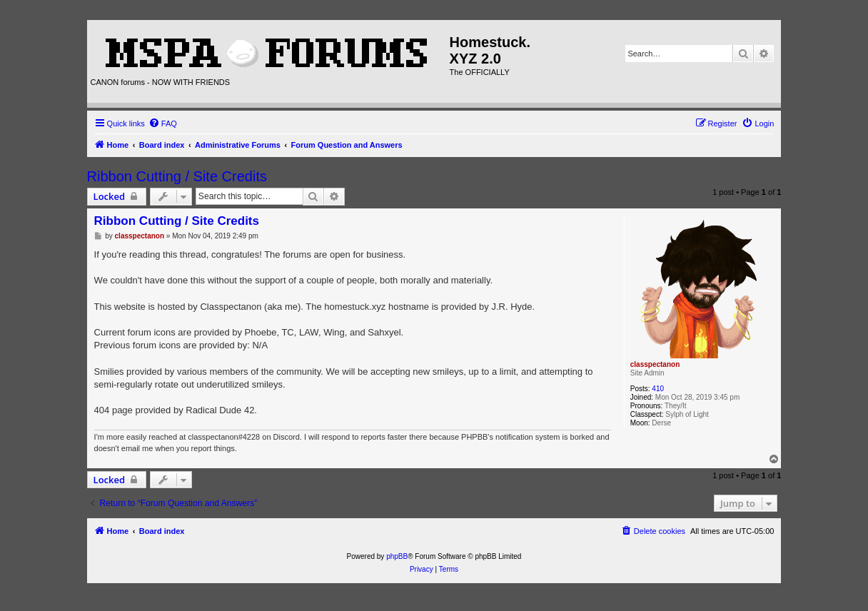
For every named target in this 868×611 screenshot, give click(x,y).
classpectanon (655, 364)
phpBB (397, 556)
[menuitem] (163, 123)
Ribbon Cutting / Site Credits (177, 176)
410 (658, 389)
